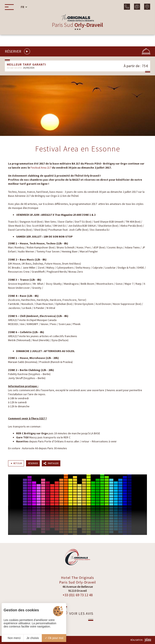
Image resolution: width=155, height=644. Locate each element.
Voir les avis (78, 613)
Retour (18, 463)
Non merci (13, 638)
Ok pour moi (54, 638)
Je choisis (33, 638)
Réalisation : (141, 640)
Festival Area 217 (41, 168)
